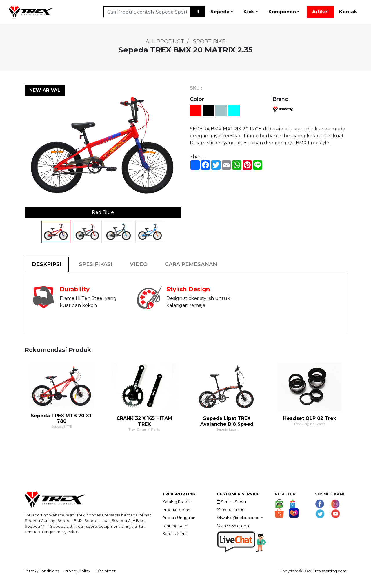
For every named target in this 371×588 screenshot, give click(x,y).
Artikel (320, 12)
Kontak (348, 12)
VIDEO (139, 264)
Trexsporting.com (330, 571)
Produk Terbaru (177, 510)
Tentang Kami (175, 526)
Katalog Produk (177, 502)
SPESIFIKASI (96, 264)
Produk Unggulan (179, 518)
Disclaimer (106, 571)
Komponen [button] (282, 12)
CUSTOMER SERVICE (238, 494)
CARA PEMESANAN (191, 264)
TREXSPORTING (179, 494)
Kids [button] (249, 12)
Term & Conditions (42, 571)
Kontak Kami (174, 534)
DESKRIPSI (47, 264)
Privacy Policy (77, 571)
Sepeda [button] (220, 12)
